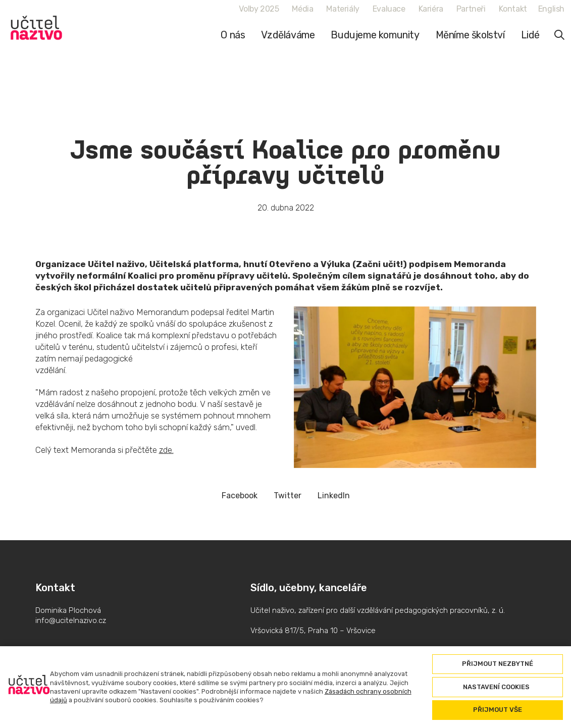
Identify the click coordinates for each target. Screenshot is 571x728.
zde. (166, 450)
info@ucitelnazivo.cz (71, 620)
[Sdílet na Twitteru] (288, 496)
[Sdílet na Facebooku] (240, 496)
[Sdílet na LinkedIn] (334, 496)
